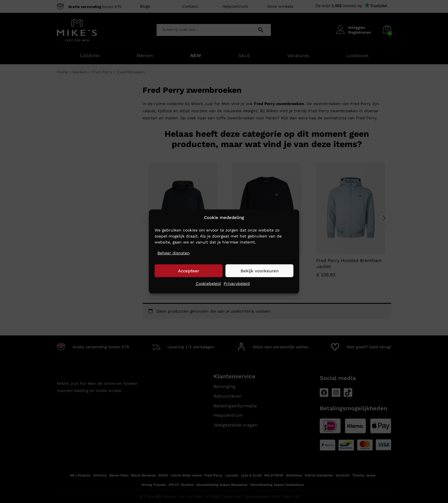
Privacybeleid (237, 283)
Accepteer (189, 271)
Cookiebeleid (208, 283)
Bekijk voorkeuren (260, 271)
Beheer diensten (174, 253)
